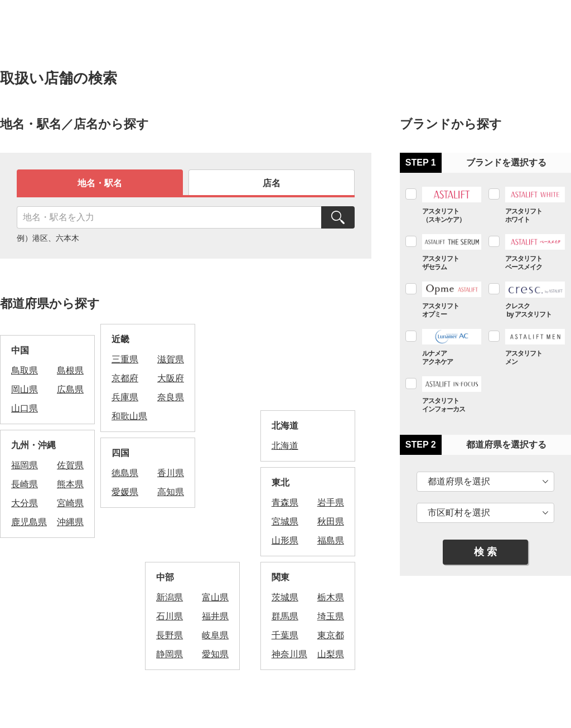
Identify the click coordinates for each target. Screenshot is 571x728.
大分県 (25, 503)
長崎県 (25, 484)
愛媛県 (125, 492)
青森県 (285, 503)
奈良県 (171, 397)
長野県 (170, 635)
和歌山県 (129, 416)
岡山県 (25, 389)
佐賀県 (70, 465)
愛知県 (215, 654)
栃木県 (331, 597)
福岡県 (25, 465)
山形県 (285, 540)
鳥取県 (25, 370)
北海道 (285, 446)
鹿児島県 (29, 522)
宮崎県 (70, 503)
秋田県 (331, 521)
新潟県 (170, 597)
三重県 (125, 359)
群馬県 (285, 616)
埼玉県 (331, 616)
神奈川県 (289, 654)
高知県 (171, 492)
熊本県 (70, 484)
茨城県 (285, 597)
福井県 (215, 616)
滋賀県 (171, 359)
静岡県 (170, 654)
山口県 (25, 408)
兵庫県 (125, 397)
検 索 (485, 552)
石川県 (170, 616)
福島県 (331, 540)
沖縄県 (70, 522)
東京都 (331, 635)
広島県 (70, 389)
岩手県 (331, 503)
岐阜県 (215, 635)
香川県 (171, 473)
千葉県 (285, 635)
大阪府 (171, 378)
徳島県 (125, 473)
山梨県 (331, 654)
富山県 (215, 597)
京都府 (125, 378)
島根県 (70, 370)
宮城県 (285, 521)
